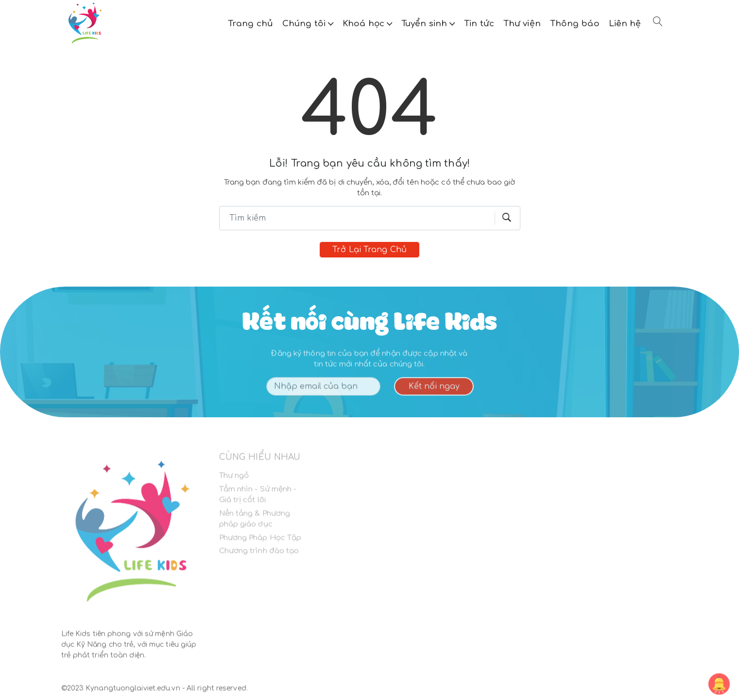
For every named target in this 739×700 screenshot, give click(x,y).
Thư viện (522, 24)
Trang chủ (250, 24)
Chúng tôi (305, 24)
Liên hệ (625, 24)
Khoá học (365, 24)
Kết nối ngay (434, 390)
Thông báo (575, 24)
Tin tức (479, 24)
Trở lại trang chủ (369, 250)
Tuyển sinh (425, 24)
